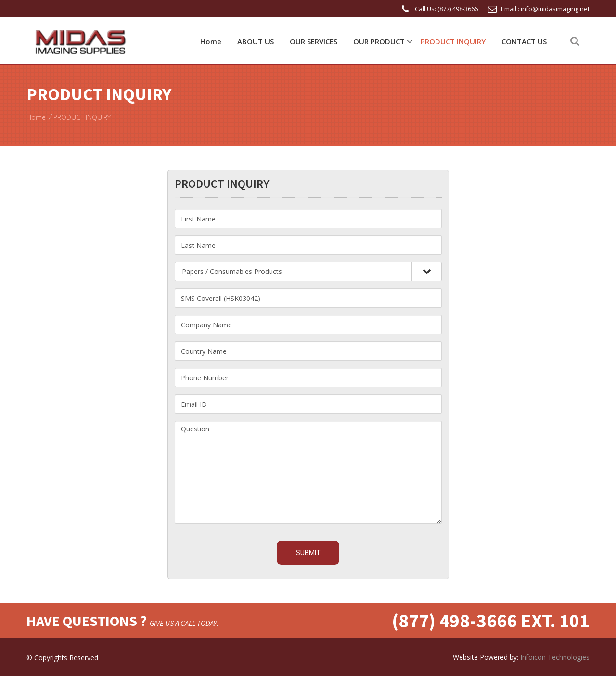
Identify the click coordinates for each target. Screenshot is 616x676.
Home (211, 41)
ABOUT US (256, 41)
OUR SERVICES (314, 41)
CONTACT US (524, 41)
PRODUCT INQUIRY (453, 41)
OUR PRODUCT (379, 41)
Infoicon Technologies (555, 657)
